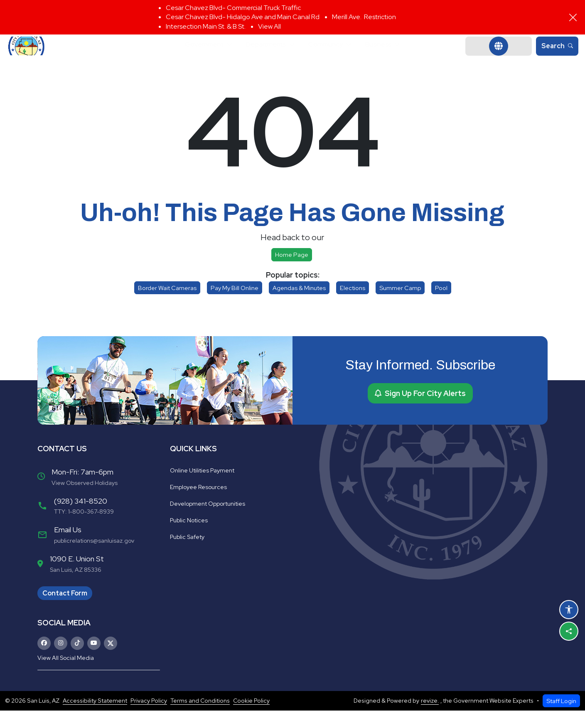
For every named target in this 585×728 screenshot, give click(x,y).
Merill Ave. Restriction (364, 17)
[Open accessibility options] (569, 610)
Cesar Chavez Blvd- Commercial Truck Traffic (233, 8)
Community (331, 55)
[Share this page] (569, 631)
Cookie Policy (251, 718)
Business (390, 55)
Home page (292, 272)
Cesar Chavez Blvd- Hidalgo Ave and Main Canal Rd (243, 17)
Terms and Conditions (200, 718)
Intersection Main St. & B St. (206, 26)
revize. (430, 718)
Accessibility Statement (95, 718)
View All (269, 26)
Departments (263, 55)
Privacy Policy (149, 718)
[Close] (573, 17)
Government (193, 55)
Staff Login (561, 718)
